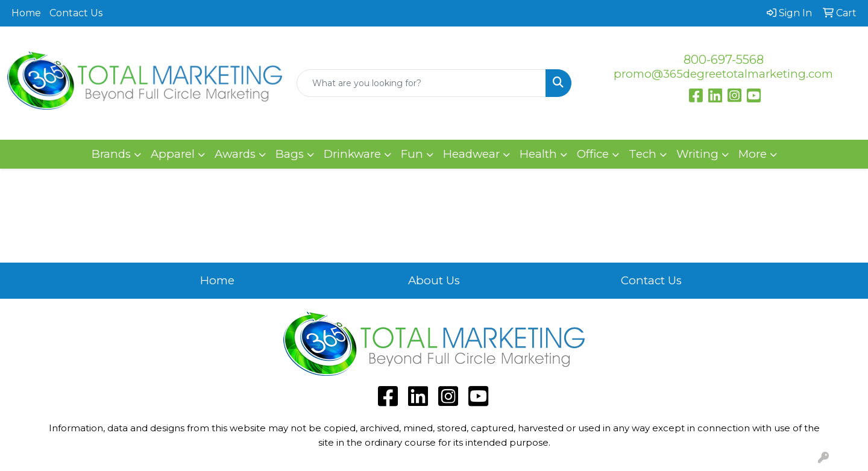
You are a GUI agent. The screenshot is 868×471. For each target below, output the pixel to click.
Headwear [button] (471, 154)
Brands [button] (111, 154)
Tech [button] (643, 154)
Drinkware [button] (352, 154)
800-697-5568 (724, 60)
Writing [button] (697, 154)
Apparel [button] (173, 154)
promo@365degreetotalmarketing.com (723, 74)
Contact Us (76, 13)
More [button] (753, 154)
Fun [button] (412, 154)
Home (26, 13)
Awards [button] (235, 154)
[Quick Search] (421, 83)
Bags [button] (290, 154)
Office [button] (593, 154)
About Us (434, 280)
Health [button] (538, 154)
